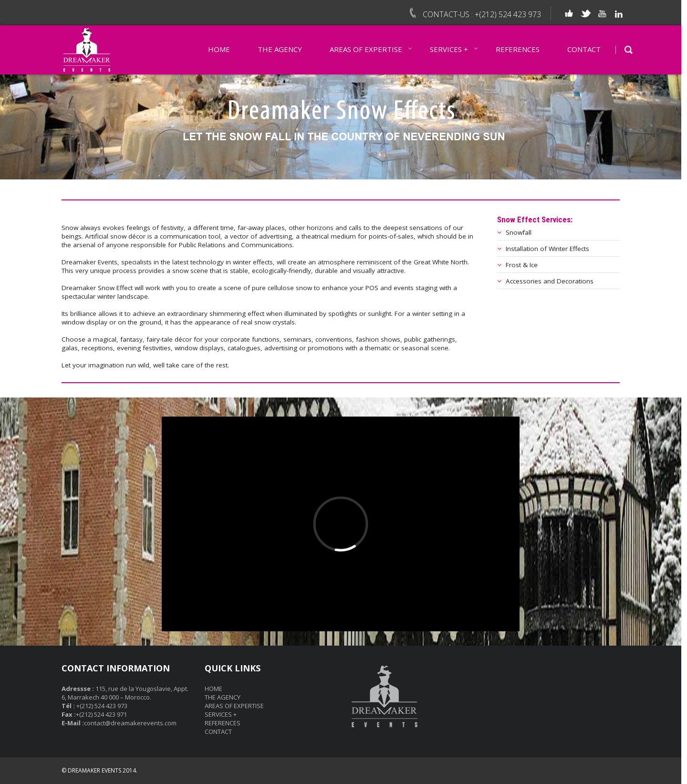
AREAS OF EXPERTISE (366, 49)
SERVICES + (449, 49)
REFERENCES (518, 49)
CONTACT (584, 49)
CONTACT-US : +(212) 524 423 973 (482, 14)
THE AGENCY (280, 49)
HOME (219, 49)
